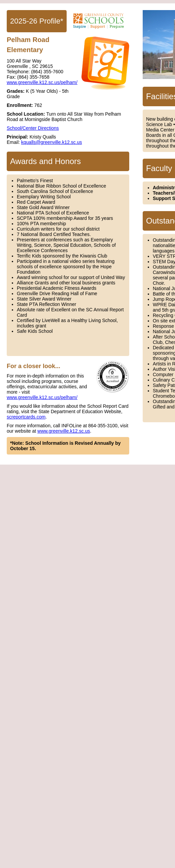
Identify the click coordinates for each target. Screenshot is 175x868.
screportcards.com (26, 417)
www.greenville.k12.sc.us (64, 431)
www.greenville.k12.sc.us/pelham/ (42, 82)
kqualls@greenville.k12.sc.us (52, 142)
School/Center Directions (33, 128)
